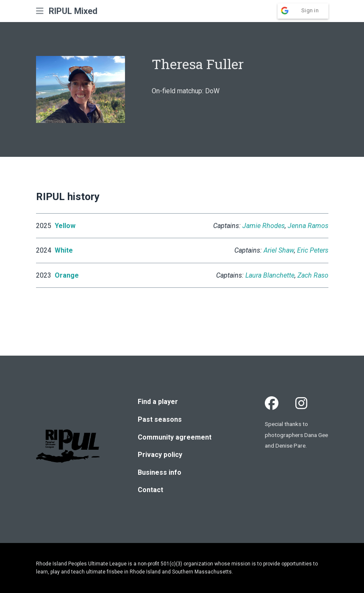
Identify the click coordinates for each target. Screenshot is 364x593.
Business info (160, 472)
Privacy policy (160, 455)
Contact (150, 490)
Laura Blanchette (270, 275)
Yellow (65, 226)
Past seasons (160, 419)
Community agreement (175, 437)
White (64, 250)
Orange (67, 275)
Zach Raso (313, 275)
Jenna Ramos (308, 226)
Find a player (158, 402)
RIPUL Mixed (73, 11)
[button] (40, 11)
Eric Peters (313, 250)
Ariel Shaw (279, 250)
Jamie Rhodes (264, 226)
